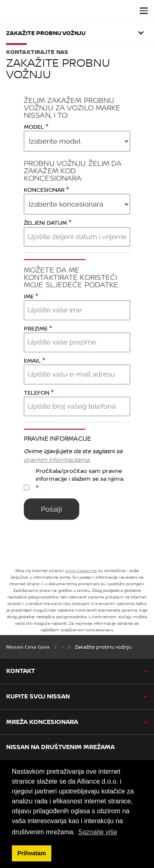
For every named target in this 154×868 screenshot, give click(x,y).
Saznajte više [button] (98, 832)
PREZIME (38, 328)
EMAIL (34, 360)
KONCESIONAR (46, 189)
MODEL (36, 126)
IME (31, 296)
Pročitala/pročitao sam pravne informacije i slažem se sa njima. (80, 479)
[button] (144, 11)
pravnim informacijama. (57, 460)
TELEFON (39, 392)
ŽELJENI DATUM (47, 222)
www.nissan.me (81, 570)
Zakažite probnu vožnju (46, 33)
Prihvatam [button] (32, 853)
